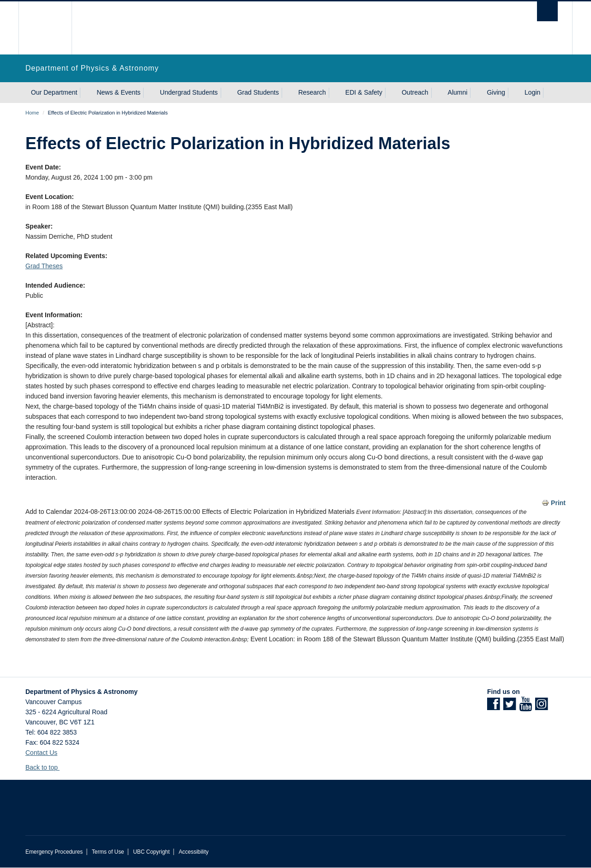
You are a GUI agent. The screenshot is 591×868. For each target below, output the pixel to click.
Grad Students (258, 92)
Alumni (458, 92)
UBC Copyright (151, 852)
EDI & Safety (364, 92)
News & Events (118, 92)
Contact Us (41, 753)
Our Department (54, 92)
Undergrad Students (189, 92)
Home (32, 113)
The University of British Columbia (45, 28)
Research (312, 92)
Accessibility (194, 852)
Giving (496, 92)
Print (558, 503)
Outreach (415, 92)
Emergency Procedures (54, 852)
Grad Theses (44, 266)
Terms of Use (108, 852)
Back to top (46, 767)
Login (532, 92)
